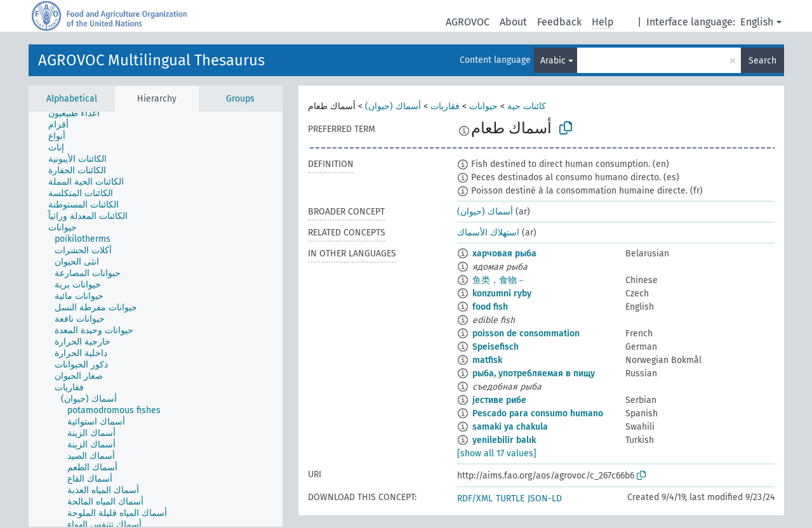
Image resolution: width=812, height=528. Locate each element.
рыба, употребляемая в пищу (534, 373)
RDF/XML (475, 498)
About (513, 22)
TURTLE (510, 498)
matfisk (487, 360)
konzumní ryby (502, 294)
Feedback (559, 22)
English (757, 22)
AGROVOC (468, 22)
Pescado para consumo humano (538, 413)
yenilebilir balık (504, 440)
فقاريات (445, 106)
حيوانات (483, 106)
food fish (490, 307)
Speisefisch (496, 347)
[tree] (156, 319)
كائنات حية (527, 106)
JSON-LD (545, 498)
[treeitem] (79, 114)
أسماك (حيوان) (393, 106)
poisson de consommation (526, 333)
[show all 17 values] (497, 453)
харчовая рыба (504, 254)
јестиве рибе (499, 400)
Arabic (553, 61)
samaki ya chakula (510, 427)
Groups (240, 99)
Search (762, 61)
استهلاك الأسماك (488, 233)
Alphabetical (72, 99)
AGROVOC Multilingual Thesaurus (151, 60)
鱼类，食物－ (499, 280)
